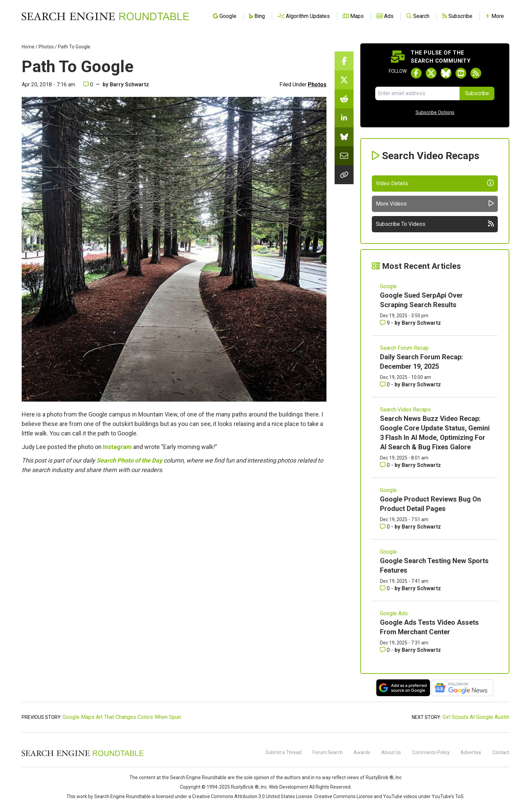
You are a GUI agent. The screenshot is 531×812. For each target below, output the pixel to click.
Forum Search (328, 752)
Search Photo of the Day (129, 460)
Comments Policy (431, 752)
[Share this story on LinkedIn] (344, 118)
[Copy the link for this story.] (344, 175)
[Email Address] (417, 93)
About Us (391, 752)
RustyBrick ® (245, 787)
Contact (501, 752)
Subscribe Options (435, 112)
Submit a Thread (283, 752)
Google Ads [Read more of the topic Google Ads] (394, 613)
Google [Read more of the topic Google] (388, 286)
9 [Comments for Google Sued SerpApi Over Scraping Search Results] (386, 323)
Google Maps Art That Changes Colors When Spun (122, 717)
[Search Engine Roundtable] (83, 755)
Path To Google (74, 47)
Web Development (289, 787)
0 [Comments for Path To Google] (88, 84)
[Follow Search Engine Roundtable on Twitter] (431, 73)
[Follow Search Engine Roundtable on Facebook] (416, 73)
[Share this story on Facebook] (344, 61)
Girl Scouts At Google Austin (476, 717)
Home (28, 47)
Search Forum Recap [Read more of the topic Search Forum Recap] (404, 348)
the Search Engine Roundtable (195, 777)
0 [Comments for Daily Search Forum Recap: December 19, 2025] (386, 384)
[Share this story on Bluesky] (344, 137)
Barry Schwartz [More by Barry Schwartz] (421, 323)
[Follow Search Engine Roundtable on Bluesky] (446, 73)
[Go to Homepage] (105, 16)
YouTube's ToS (448, 796)
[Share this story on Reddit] (344, 99)
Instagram (117, 447)
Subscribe (477, 93)
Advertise (471, 752)
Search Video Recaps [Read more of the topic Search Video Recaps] (405, 410)
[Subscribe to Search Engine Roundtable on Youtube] (461, 73)
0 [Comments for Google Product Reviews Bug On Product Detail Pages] (386, 527)
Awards (362, 752)
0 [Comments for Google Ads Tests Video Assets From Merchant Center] (386, 650)
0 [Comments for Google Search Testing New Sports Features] (386, 588)
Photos (46, 47)
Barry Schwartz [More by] (129, 84)
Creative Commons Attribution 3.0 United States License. (253, 796)
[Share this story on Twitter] (344, 80)
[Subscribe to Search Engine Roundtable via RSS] (476, 73)
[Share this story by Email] (344, 156)
